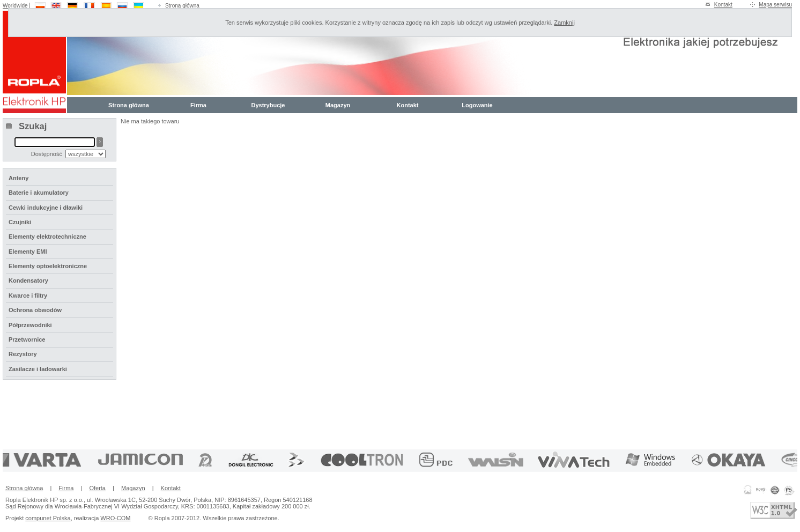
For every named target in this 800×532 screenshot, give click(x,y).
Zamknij (564, 23)
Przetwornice (27, 339)
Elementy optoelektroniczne (48, 266)
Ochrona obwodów (35, 310)
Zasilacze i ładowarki (38, 369)
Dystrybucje (268, 105)
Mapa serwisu (775, 5)
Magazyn (338, 105)
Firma (198, 105)
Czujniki (20, 222)
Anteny (18, 178)
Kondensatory (28, 280)
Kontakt (723, 5)
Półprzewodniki (30, 325)
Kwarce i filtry (28, 295)
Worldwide (15, 6)
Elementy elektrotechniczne (47, 237)
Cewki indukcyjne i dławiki (46, 208)
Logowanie (477, 105)
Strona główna (182, 6)
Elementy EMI (28, 252)
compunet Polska (48, 518)
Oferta (97, 488)
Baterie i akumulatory (39, 193)
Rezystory (23, 354)
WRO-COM (115, 518)
